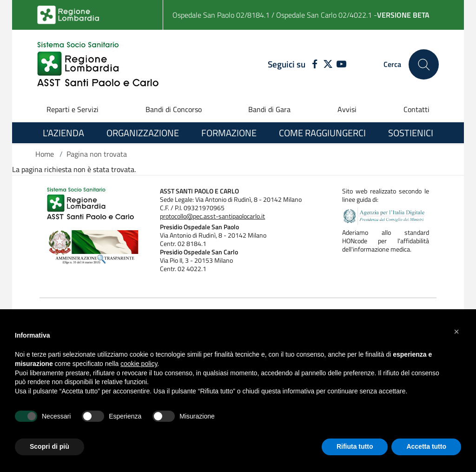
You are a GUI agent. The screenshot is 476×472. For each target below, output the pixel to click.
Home (45, 154)
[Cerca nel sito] (424, 64)
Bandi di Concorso (174, 109)
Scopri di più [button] (50, 446)
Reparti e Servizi (73, 109)
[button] (456, 332)
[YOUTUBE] (341, 65)
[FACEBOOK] (313, 65)
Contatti (416, 109)
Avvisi (347, 109)
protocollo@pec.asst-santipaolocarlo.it (212, 216)
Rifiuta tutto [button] (355, 446)
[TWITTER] (328, 65)
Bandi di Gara (269, 109)
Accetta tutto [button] (426, 446)
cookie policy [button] (139, 364)
